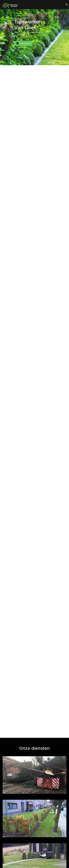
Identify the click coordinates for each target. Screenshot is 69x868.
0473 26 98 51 (23, 43)
